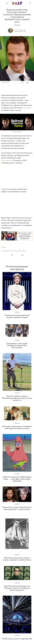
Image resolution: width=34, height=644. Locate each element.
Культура (17, 25)
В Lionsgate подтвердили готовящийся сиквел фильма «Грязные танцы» (17, 427)
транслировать (7, 161)
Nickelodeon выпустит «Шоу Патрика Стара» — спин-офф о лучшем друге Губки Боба (17, 479)
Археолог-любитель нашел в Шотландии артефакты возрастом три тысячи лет (17, 398)
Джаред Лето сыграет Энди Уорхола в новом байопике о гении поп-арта (17, 508)
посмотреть (27, 108)
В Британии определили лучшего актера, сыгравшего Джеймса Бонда (17, 559)
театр (4, 247)
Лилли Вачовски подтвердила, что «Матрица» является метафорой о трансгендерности (17, 588)
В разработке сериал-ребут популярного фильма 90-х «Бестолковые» (17, 346)
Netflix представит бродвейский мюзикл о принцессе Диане (17, 316)
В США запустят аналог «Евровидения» (17, 639)
